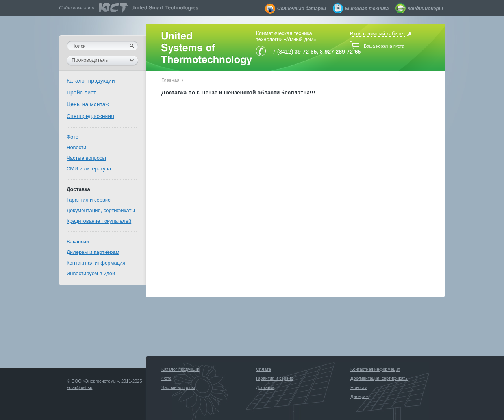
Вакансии (78, 241)
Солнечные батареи (302, 9)
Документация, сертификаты (101, 210)
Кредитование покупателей (99, 221)
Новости (76, 147)
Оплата (263, 369)
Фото (72, 137)
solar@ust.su (80, 387)
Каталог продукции (91, 81)
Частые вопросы (86, 158)
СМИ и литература (89, 169)
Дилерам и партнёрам (93, 252)
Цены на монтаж (88, 104)
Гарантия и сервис (89, 200)
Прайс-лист (81, 93)
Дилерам (359, 396)
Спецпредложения (90, 116)
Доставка (78, 189)
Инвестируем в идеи (91, 273)
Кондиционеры (425, 9)
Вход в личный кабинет (378, 34)
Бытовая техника (367, 9)
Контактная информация (96, 263)
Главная (170, 80)
